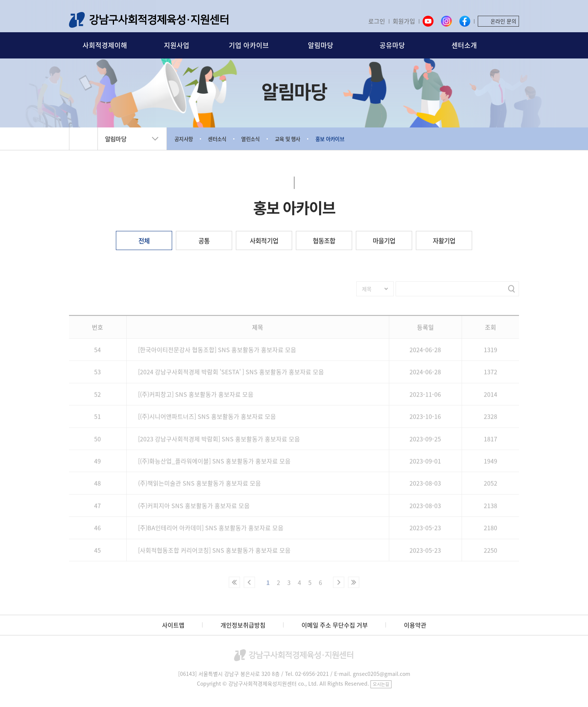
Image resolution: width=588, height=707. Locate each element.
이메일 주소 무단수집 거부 (335, 625)
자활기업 (444, 240)
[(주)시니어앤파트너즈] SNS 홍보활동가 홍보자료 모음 (207, 420)
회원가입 (404, 21)
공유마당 (392, 45)
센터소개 (464, 45)
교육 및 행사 (288, 139)
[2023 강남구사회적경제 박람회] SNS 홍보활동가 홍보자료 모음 (219, 442)
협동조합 (324, 240)
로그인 (377, 21)
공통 (204, 240)
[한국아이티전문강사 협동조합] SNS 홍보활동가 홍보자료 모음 (217, 353)
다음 (339, 586)
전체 (144, 240)
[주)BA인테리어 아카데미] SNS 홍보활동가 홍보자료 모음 (211, 531)
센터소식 (217, 139)
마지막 (354, 586)
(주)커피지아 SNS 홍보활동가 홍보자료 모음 (194, 509)
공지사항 (184, 139)
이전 (249, 586)
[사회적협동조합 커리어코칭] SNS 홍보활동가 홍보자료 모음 (214, 554)
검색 (514, 46)
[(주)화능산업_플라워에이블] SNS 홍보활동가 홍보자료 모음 (214, 464)
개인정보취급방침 (243, 625)
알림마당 (321, 45)
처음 (234, 586)
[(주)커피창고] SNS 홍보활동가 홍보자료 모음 (196, 398)
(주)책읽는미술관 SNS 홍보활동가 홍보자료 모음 (199, 487)
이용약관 (415, 625)
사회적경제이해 (105, 45)
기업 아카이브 (249, 45)
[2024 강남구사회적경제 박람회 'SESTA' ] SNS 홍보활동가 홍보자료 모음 (231, 376)
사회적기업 (264, 240)
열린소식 (250, 139)
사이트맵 (173, 625)
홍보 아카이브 (330, 139)
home (83, 139)
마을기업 (384, 240)
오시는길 (381, 684)
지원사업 (177, 45)
